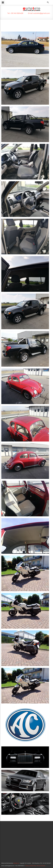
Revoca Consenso (41, 866)
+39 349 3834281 (17, 13)
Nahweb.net (16, 863)
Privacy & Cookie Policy (31, 866)
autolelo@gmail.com (41, 13)
